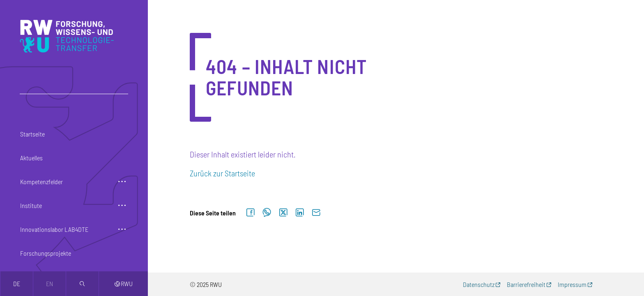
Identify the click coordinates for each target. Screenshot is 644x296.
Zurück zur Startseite (222, 173)
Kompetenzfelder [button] (41, 182)
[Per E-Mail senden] (316, 213)
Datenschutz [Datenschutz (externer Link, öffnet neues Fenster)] (479, 284)
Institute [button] (31, 205)
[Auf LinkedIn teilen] (300, 213)
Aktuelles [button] (31, 158)
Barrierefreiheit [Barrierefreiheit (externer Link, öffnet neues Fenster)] (526, 284)
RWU (123, 283)
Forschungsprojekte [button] (46, 253)
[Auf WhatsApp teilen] (267, 213)
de (17, 283)
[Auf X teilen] (283, 213)
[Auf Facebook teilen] (251, 213)
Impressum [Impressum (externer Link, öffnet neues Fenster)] (572, 284)
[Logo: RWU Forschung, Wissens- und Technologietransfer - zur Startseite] (69, 36)
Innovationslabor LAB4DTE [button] (54, 229)
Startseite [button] (32, 134)
